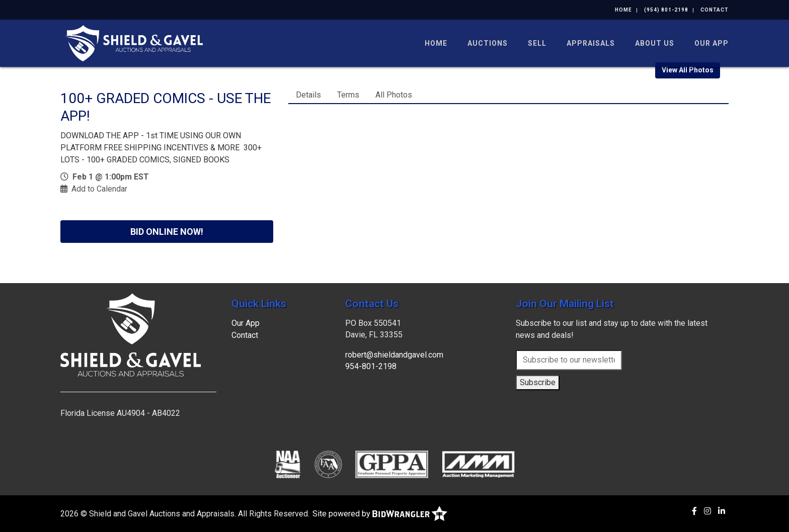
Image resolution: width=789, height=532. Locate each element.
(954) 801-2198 (666, 10)
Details (308, 95)
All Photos (394, 95)
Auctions (488, 43)
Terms (348, 95)
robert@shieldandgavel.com (394, 355)
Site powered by (380, 514)
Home (623, 10)
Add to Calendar (99, 189)
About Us (655, 43)
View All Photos (688, 70)
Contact (715, 10)
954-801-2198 (371, 366)
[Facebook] (694, 511)
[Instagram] (707, 511)
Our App (712, 43)
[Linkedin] (722, 511)
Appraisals (591, 43)
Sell (537, 43)
